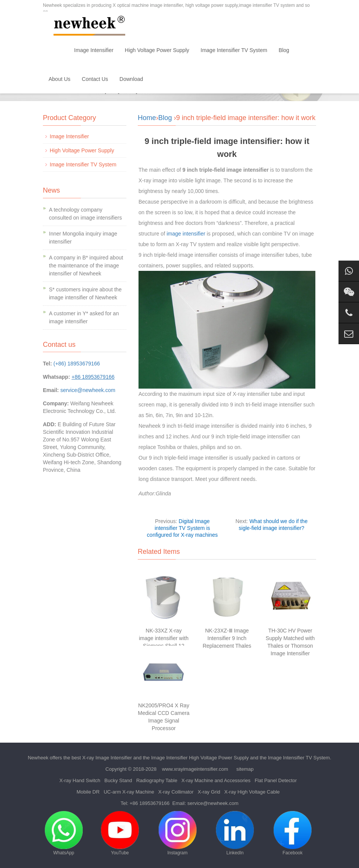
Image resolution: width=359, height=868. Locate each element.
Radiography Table (157, 780)
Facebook (293, 833)
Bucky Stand (118, 780)
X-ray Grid (209, 792)
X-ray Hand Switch (80, 780)
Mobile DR (88, 792)
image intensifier (186, 234)
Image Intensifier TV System (234, 50)
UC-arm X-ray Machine (129, 792)
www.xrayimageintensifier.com (195, 769)
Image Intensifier (94, 50)
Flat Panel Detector (276, 780)
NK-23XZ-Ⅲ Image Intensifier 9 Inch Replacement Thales (227, 638)
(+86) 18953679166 (77, 364)
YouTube (120, 833)
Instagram (178, 833)
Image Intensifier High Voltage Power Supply (200, 758)
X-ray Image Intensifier (107, 758)
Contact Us (95, 79)
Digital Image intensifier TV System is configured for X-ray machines (182, 528)
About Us (60, 79)
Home (56, 50)
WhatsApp (64, 833)
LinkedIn (235, 833)
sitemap (245, 769)
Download (131, 79)
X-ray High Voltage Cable (252, 792)
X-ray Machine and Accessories (216, 780)
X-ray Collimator (176, 792)
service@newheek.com (88, 390)
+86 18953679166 (150, 803)
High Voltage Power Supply (157, 50)
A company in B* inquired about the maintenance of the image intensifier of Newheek (86, 266)
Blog (284, 50)
